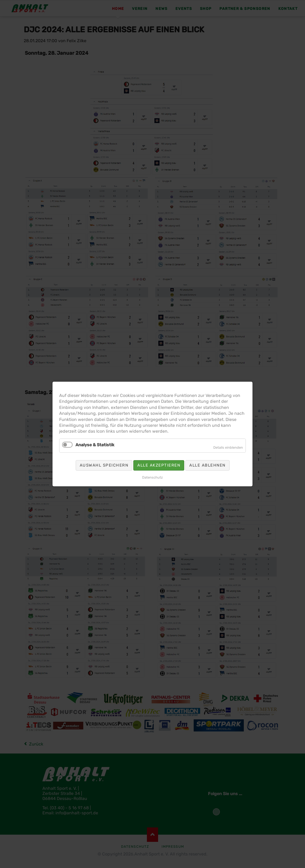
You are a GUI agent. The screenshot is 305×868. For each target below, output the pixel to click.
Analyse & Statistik (95, 445)
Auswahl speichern (104, 465)
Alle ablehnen (207, 465)
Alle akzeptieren (159, 465)
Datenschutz (152, 477)
